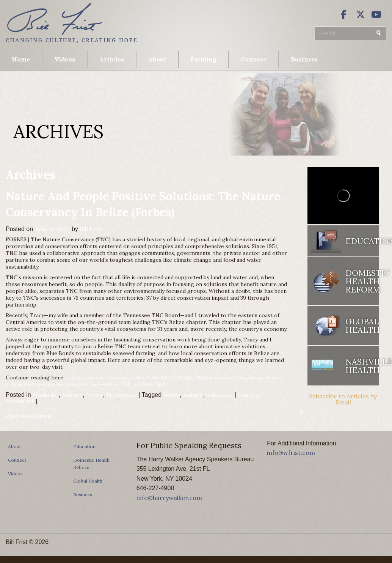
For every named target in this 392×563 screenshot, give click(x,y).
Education (362, 241)
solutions (220, 395)
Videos (65, 59)
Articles (112, 59)
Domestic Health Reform (362, 281)
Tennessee (121, 395)
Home (21, 59)
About (157, 59)
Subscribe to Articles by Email (343, 399)
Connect (254, 59)
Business (304, 59)
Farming (204, 59)
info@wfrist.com (291, 453)
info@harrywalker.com (169, 498)
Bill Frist (92, 229)
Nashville (45, 395)
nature (193, 395)
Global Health (362, 326)
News (94, 395)
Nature (72, 395)
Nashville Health (362, 366)
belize (172, 395)
